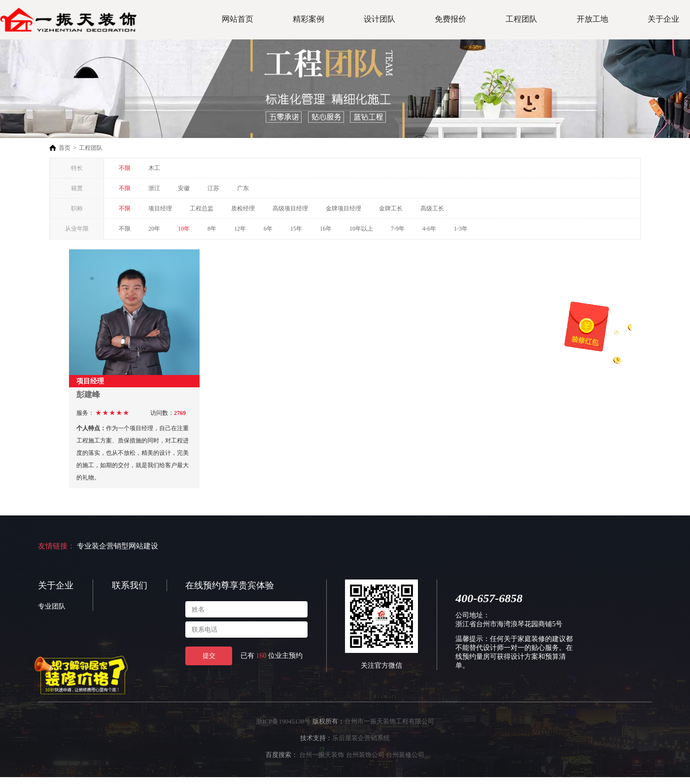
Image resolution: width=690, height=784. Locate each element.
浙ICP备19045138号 (283, 721)
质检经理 (243, 208)
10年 (184, 229)
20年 (154, 229)
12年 (240, 229)
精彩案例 (309, 19)
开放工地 (592, 19)
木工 (154, 168)
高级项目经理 (290, 208)
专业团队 (52, 606)
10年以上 (361, 229)
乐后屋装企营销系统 (361, 738)
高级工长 (432, 208)
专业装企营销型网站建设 (118, 546)
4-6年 (429, 229)
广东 (243, 188)
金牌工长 (391, 208)
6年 (268, 229)
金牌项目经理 (344, 208)
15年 (296, 229)
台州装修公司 (405, 755)
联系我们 (130, 585)
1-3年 (461, 229)
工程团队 (521, 19)
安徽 (184, 188)
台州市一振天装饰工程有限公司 (389, 721)
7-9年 (398, 229)
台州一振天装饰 (322, 755)
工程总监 (202, 208)
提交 (209, 656)
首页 (65, 148)
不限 (125, 168)
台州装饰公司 (365, 755)
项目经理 (160, 208)
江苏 (213, 188)
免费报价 (450, 19)
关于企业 (663, 19)
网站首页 (238, 19)
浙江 (154, 188)
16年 (326, 229)
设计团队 (379, 19)
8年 (212, 229)
